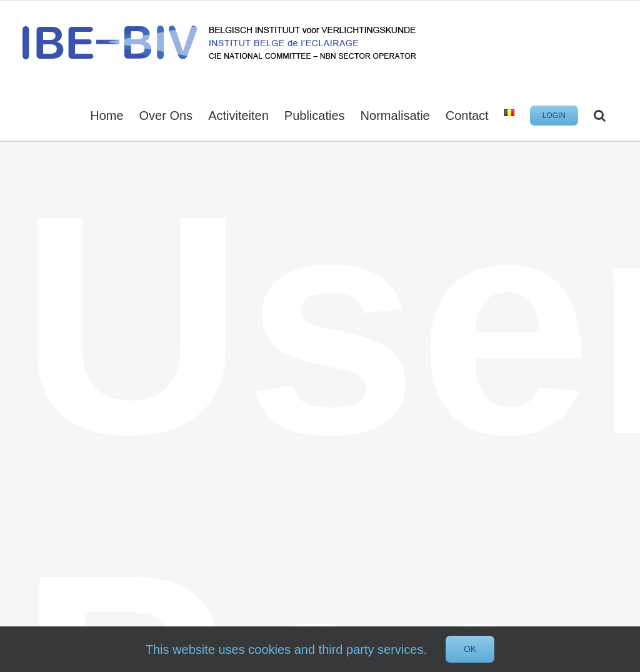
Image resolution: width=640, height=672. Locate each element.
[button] (600, 114)
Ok (470, 649)
